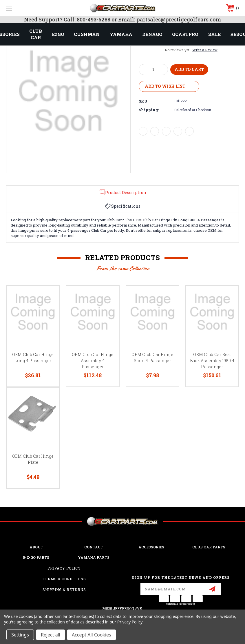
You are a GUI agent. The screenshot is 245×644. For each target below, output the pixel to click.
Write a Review (205, 50)
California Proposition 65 (181, 604)
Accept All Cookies (92, 635)
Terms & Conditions (64, 579)
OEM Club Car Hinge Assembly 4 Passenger (93, 361)
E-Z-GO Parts (36, 557)
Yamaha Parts (94, 557)
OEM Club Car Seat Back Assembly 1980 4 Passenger (212, 361)
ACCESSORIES (151, 547)
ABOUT (36, 547)
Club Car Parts (209, 547)
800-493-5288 (94, 19)
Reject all (51, 635)
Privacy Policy (64, 568)
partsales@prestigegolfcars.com (178, 19)
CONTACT (94, 547)
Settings (20, 635)
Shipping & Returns (64, 590)
